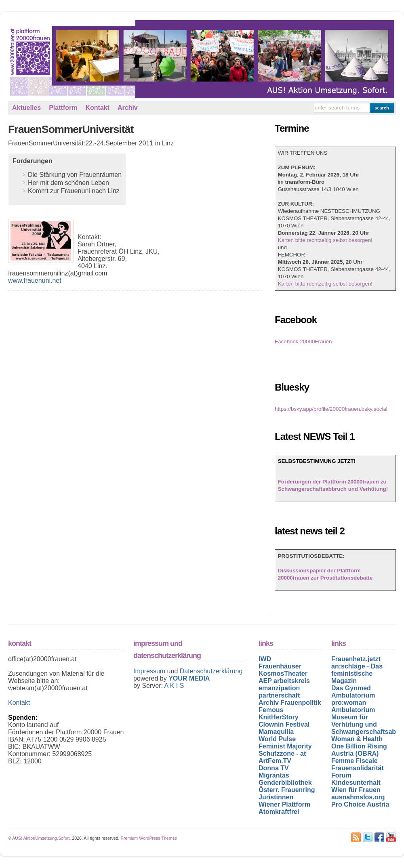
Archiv (128, 108)
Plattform (63, 108)
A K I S (174, 686)
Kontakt (97, 108)
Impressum (150, 671)
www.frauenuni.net (35, 281)
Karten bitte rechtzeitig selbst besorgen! (325, 240)
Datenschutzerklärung (211, 671)
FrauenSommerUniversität (71, 129)
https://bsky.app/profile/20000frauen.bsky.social (331, 409)
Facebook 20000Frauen (303, 342)
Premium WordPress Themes (149, 838)
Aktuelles (26, 108)
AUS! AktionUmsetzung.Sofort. (41, 838)
